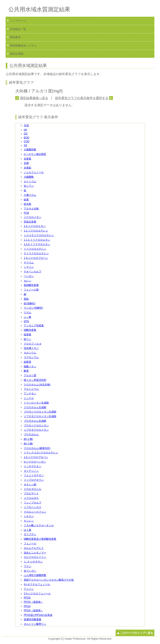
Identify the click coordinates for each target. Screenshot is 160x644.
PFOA (27, 606)
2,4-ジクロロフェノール (37, 594)
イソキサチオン (32, 466)
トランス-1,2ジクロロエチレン (41, 453)
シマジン (29, 267)
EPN (26, 321)
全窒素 (27, 159)
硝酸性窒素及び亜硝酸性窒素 (40, 539)
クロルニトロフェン (35, 512)
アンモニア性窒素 (34, 326)
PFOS (27, 598)
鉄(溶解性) (30, 303)
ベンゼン (29, 276)
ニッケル (29, 398)
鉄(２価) (28, 439)
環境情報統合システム (23, 46)
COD (27, 141)
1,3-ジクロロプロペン (36, 258)
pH (25, 130)
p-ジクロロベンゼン (35, 462)
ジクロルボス (31, 498)
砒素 (26, 200)
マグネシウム (31, 357)
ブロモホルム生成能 (35, 421)
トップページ (18, 21)
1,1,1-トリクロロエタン (37, 240)
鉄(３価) (28, 444)
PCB (26, 213)
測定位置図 (17, 54)
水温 (26, 125)
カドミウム (30, 181)
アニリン (29, 589)
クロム (27, 312)
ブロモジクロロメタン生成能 (40, 412)
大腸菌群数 (30, 150)
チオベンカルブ (32, 272)
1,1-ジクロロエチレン (36, 231)
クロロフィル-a (32, 344)
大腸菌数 (29, 177)
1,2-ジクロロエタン (35, 226)
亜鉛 (26, 299)
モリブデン (30, 534)
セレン (27, 281)
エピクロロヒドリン (35, 557)
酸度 (26, 371)
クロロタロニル (32, 489)
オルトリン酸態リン (35, 624)
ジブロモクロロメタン (36, 430)
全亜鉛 (27, 168)
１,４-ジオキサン (33, 562)
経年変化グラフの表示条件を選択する (82, 98)
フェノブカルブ (32, 503)
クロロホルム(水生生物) (37, 385)
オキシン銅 (30, 484)
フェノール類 (31, 290)
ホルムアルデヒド (34, 548)
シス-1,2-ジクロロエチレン (39, 235)
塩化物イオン (31, 348)
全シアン (29, 186)
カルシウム (30, 353)
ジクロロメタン (32, 217)
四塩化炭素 (30, 222)
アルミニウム (31, 389)
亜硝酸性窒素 (31, 285)
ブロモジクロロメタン (36, 425)
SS (25, 145)
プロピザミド (31, 493)
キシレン (29, 521)
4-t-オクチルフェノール (37, 584)
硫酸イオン (30, 366)
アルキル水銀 (31, 209)
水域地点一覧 (18, 29)
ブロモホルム (31, 434)
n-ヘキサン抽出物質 (35, 154)
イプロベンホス (32, 507)
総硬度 (27, 362)
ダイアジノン (31, 471)
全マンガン (30, 571)
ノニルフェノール (34, 172)
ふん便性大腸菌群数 (35, 575)
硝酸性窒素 (30, 330)
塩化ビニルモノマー (35, 553)
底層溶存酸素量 (32, 619)
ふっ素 (27, 317)
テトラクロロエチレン (36, 253)
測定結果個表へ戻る (34, 98)
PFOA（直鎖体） (33, 610)
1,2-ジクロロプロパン (36, 457)
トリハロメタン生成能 (36, 403)
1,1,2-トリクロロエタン (37, 244)
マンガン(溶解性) (33, 308)
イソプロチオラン (34, 480)
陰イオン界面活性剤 (35, 380)
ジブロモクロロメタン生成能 (40, 416)
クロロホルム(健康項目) (37, 448)
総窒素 (27, 335)
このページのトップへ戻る (137, 633)
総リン (27, 339)
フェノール (30, 543)
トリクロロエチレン (35, 249)
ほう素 (27, 530)
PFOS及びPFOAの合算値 (38, 615)
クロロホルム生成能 (35, 407)
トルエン (29, 516)
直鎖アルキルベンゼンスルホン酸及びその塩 (49, 580)
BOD (26, 138)
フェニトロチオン (34, 475)
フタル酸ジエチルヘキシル (39, 525)
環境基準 (15, 37)
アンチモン (30, 394)
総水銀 (27, 204)
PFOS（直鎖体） (33, 602)
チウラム (29, 263)
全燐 (26, 163)
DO (26, 134)
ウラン (27, 566)
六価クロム (30, 195)
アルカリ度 (30, 375)
